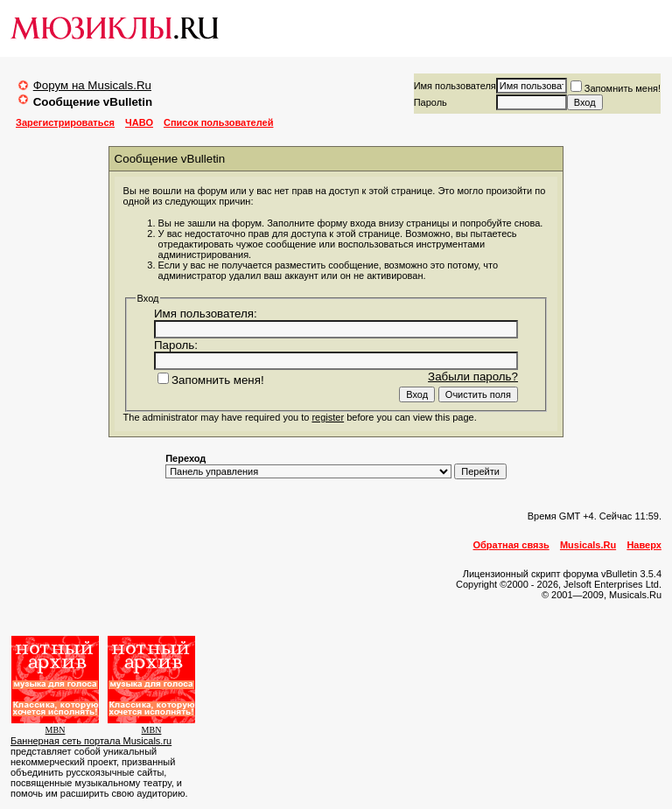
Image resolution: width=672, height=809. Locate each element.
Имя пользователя (455, 86)
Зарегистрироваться (65, 122)
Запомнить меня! (616, 88)
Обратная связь (511, 545)
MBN (56, 730)
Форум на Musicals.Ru (92, 85)
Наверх (644, 545)
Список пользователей (218, 122)
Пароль (430, 102)
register (328, 417)
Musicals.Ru (588, 545)
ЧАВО (139, 122)
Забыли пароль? (473, 377)
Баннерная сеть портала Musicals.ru (91, 741)
